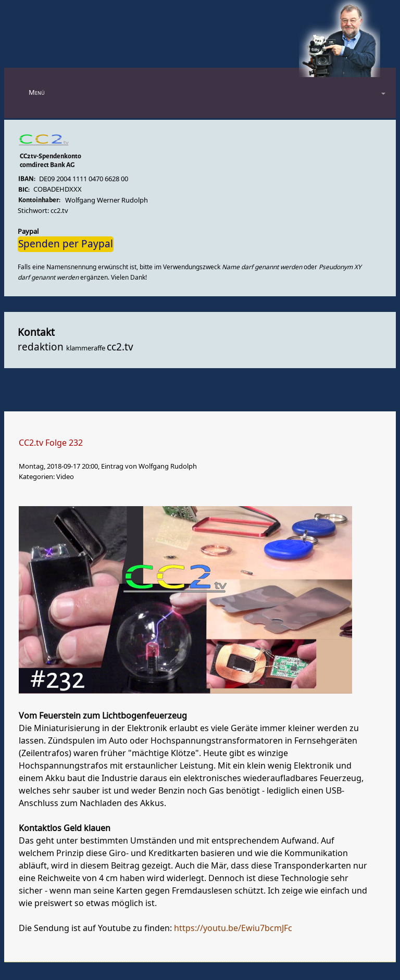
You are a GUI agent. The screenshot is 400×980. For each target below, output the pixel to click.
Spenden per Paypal (66, 244)
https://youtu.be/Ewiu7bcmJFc (233, 928)
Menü (37, 92)
